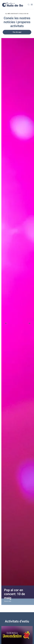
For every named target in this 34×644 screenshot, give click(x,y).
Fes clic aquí (17, 32)
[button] (29, 5)
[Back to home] (13, 5)
